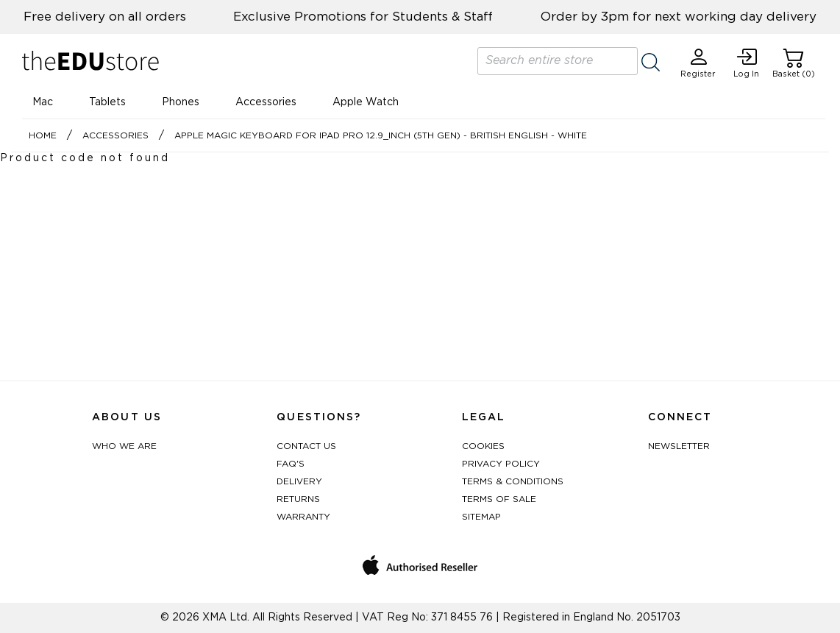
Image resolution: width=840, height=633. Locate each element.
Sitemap (481, 517)
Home (43, 135)
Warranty (303, 517)
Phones (181, 102)
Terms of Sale (499, 499)
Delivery (299, 481)
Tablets (107, 102)
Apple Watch (366, 102)
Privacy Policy (501, 464)
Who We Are (124, 446)
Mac (43, 102)
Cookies (483, 446)
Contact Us (306, 446)
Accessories (266, 102)
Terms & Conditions (513, 481)
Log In (746, 63)
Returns (298, 499)
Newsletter (679, 446)
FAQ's (291, 464)
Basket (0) (794, 63)
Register (698, 63)
